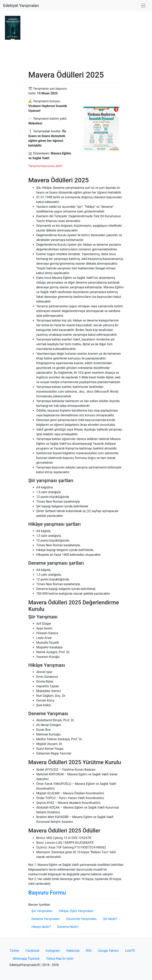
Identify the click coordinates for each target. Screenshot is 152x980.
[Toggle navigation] (143, 6)
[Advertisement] (76, 41)
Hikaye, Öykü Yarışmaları (76, 911)
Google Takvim (108, 951)
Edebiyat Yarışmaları (21, 6)
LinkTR (130, 951)
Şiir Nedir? (110, 919)
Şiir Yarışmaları (42, 911)
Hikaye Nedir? (41, 927)
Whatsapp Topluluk (26, 959)
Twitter (14, 951)
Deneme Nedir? (68, 927)
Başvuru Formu (47, 893)
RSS (89, 951)
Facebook (32, 951)
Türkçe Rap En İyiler (60, 959)
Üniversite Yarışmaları (81, 919)
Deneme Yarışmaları (46, 919)
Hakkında (73, 951)
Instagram (53, 951)
